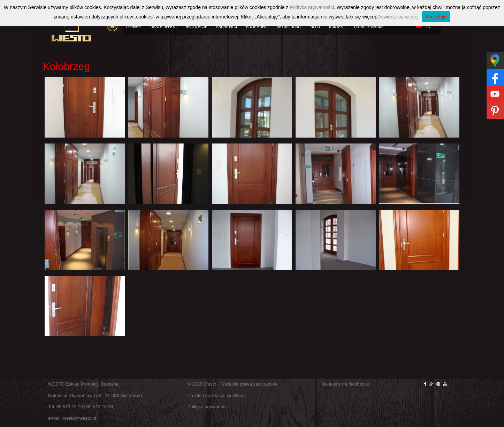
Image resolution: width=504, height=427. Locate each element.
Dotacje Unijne (369, 27)
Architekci (227, 27)
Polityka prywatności (208, 407)
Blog (315, 27)
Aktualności (289, 27)
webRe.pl (236, 395)
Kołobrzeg (66, 66)
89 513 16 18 (100, 407)
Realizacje (196, 27)
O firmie (134, 27)
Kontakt (337, 27)
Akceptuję (436, 17)
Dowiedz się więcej (398, 17)
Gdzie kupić (257, 27)
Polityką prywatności (312, 7)
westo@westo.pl (80, 418)
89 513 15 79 (70, 407)
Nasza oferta (164, 27)
